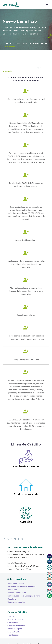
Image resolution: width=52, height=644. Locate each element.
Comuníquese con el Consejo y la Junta (24, 596)
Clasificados (13, 623)
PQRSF (11, 616)
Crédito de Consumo (26, 467)
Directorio (12, 599)
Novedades (8, 71)
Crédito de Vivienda (26, 494)
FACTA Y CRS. (14, 632)
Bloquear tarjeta (15, 629)
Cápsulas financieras (16, 626)
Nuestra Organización (17, 593)
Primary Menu (47, 5)
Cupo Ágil (26, 522)
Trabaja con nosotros (16, 602)
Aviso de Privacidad (16, 583)
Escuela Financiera (15, 619)
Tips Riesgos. (13, 635)
